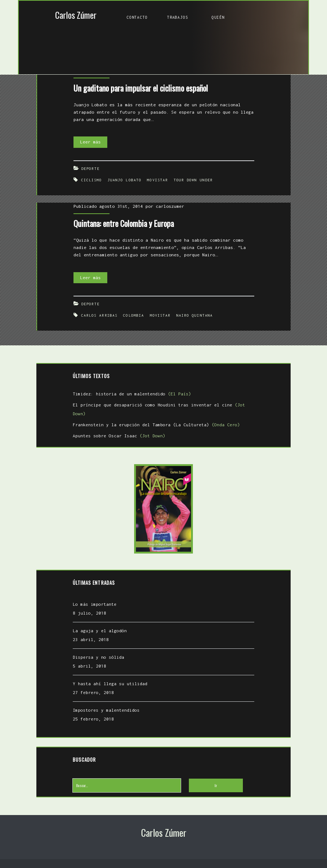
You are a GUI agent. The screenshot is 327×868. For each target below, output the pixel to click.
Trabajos (178, 17)
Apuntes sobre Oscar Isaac (119, 436)
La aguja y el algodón (100, 631)
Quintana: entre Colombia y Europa (124, 223)
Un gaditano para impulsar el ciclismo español (141, 88)
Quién (218, 17)
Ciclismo (92, 180)
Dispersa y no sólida (98, 657)
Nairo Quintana (195, 315)
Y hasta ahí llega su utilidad (110, 684)
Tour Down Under (193, 180)
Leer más (94, 142)
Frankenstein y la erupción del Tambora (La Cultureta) (156, 425)
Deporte (90, 169)
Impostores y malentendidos (106, 710)
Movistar (157, 180)
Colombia (134, 315)
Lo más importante (95, 604)
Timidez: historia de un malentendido (132, 394)
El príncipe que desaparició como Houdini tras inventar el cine (159, 409)
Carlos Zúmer (76, 15)
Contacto (137, 17)
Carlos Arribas (99, 315)
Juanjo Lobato (125, 180)
